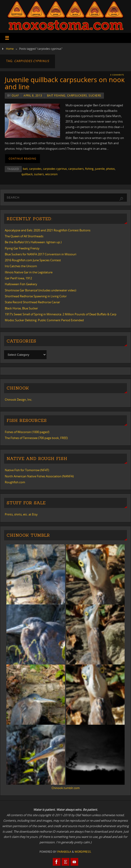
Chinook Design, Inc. (18, 400)
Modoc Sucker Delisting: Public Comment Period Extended (44, 320)
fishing (89, 169)
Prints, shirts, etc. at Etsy (21, 514)
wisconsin (51, 174)
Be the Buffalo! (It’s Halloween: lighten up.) (33, 242)
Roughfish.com (15, 482)
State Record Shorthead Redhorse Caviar (32, 302)
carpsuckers (77, 95)
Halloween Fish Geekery (21, 284)
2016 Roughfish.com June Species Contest (33, 260)
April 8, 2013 (33, 95)
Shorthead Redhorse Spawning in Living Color (36, 296)
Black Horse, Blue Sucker (21, 308)
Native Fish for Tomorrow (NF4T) (27, 470)
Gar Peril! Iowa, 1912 (18, 278)
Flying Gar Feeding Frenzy (22, 248)
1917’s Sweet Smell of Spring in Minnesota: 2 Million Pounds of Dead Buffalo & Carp (61, 314)
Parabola (64, 852)
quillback (27, 174)
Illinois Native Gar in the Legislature (29, 272)
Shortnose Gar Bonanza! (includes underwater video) (41, 290)
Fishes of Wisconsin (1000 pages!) (27, 432)
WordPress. (83, 852)
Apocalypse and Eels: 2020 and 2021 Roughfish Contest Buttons (48, 230)
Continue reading (22, 159)
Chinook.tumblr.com (66, 788)
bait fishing (56, 95)
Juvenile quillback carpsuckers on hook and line (65, 83)
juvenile (100, 169)
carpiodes (35, 169)
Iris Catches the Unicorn (21, 266)
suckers (95, 95)
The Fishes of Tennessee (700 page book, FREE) (36, 438)
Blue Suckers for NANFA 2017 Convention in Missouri (41, 254)
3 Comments (117, 75)
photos (110, 169)
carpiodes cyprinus (55, 169)
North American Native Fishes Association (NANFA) (39, 476)
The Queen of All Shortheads (24, 236)
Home (10, 49)
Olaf (15, 95)
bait (25, 169)
